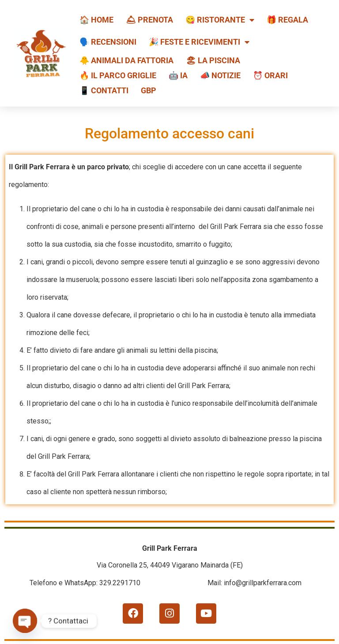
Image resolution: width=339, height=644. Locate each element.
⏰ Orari (270, 75)
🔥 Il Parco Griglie (118, 75)
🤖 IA (178, 75)
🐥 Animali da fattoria (126, 60)
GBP (149, 90)
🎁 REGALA (287, 20)
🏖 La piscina (213, 60)
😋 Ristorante (220, 20)
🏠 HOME (96, 20)
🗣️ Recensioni (108, 42)
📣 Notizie (220, 75)
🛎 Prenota (149, 20)
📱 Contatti (104, 90)
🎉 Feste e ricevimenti (199, 42)
